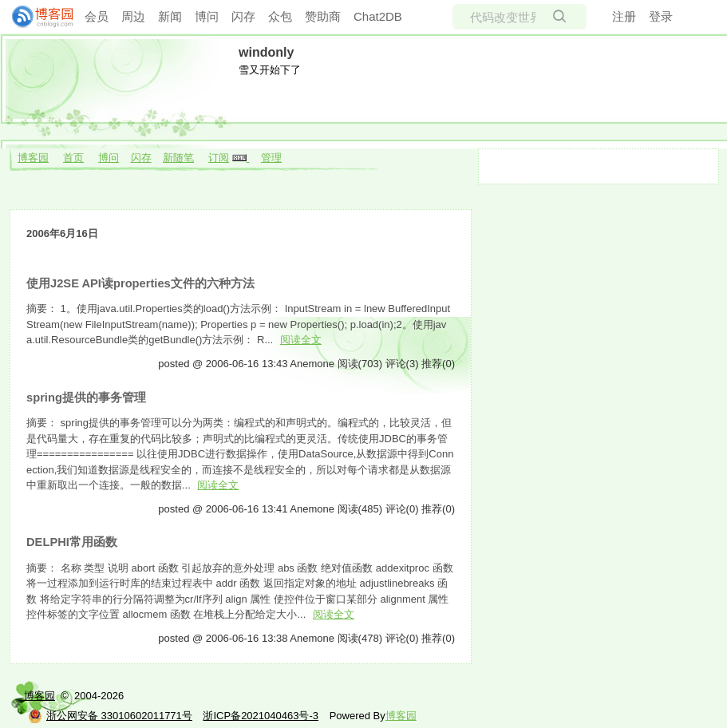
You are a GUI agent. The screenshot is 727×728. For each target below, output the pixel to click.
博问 (207, 16)
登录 (661, 16)
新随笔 (178, 158)
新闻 (170, 16)
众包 (280, 16)
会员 (97, 16)
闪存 (243, 16)
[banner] (36, 17)
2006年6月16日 (62, 233)
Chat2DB (378, 16)
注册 (624, 16)
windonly (266, 52)
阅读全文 (301, 340)
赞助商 (323, 16)
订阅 (219, 158)
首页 (73, 158)
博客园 (33, 158)
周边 (133, 16)
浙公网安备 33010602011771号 (110, 716)
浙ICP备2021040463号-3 (261, 716)
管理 (271, 158)
